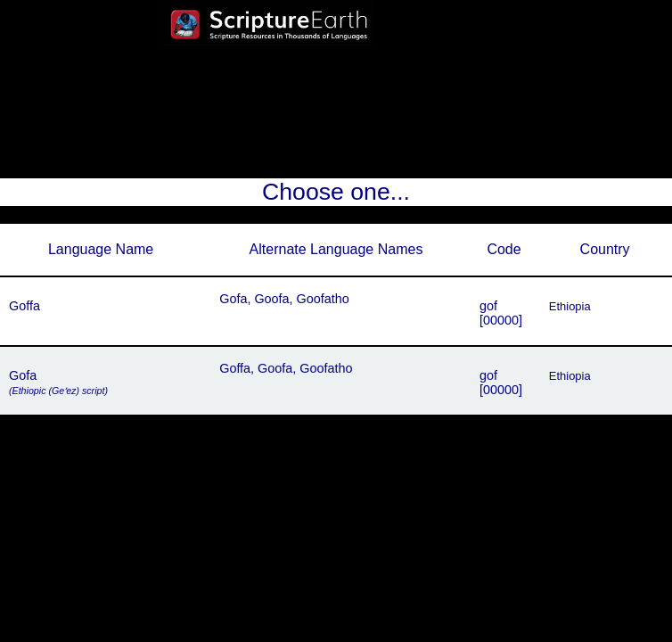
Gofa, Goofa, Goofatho (284, 299)
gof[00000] (501, 313)
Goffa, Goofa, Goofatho (286, 368)
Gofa (58, 382)
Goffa (25, 306)
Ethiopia (570, 306)
